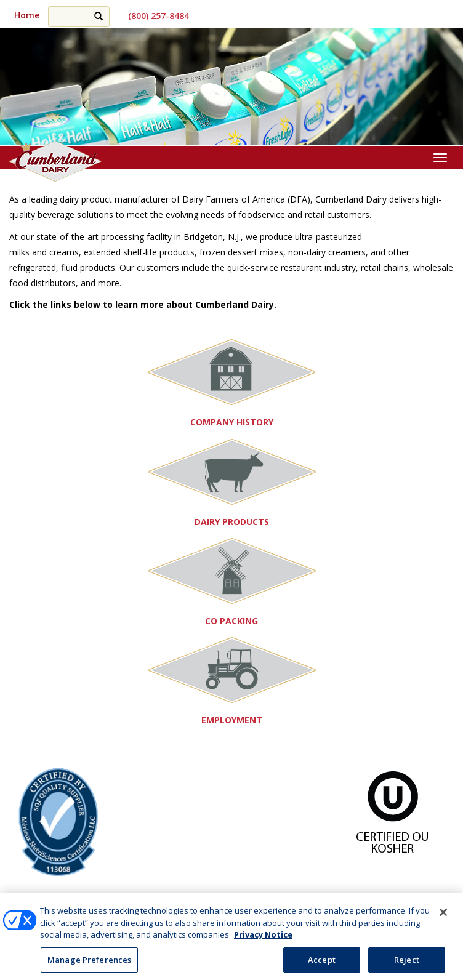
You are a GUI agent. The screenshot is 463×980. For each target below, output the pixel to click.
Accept (322, 964)
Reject (407, 964)
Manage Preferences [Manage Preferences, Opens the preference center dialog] (89, 964)
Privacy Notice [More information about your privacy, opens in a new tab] (263, 939)
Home (27, 15)
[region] (231, 87)
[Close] (443, 917)
